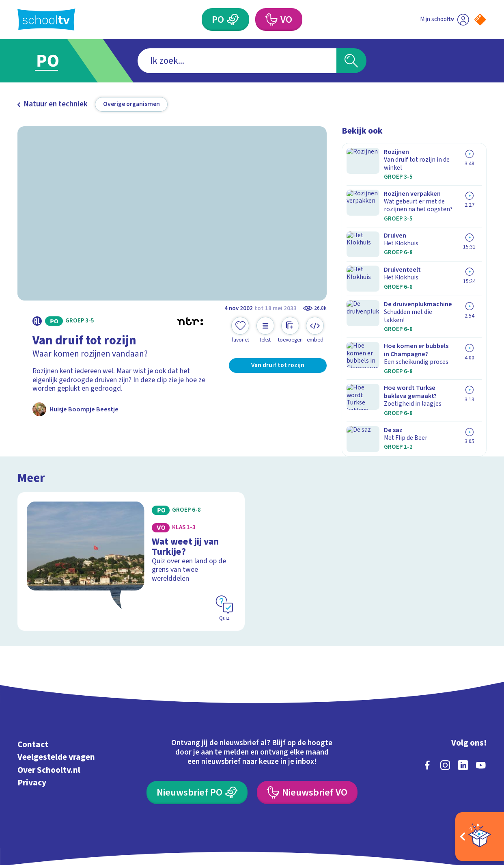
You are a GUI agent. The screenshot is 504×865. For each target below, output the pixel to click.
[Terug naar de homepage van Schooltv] (46, 19)
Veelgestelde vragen (56, 713)
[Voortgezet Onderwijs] (271, 19)
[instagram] (445, 721)
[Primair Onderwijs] (233, 19)
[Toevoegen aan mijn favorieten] (240, 330)
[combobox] (237, 61)
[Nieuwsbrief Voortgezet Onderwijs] (307, 748)
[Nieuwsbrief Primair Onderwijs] (197, 748)
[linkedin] (463, 721)
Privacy (32, 738)
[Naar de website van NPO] (480, 19)
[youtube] (481, 721)
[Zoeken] (351, 61)
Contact (33, 700)
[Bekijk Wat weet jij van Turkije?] (131, 523)
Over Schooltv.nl (49, 726)
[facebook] (427, 721)
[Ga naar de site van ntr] (473, 792)
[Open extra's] (480, 837)
